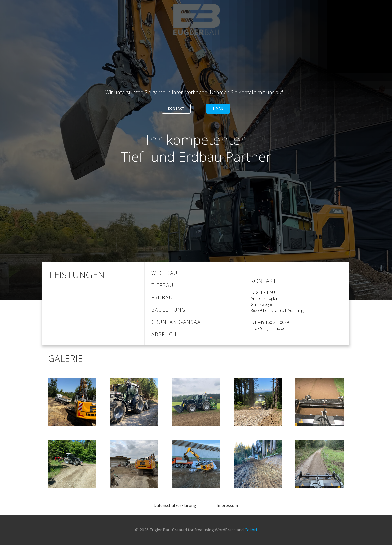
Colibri (251, 531)
